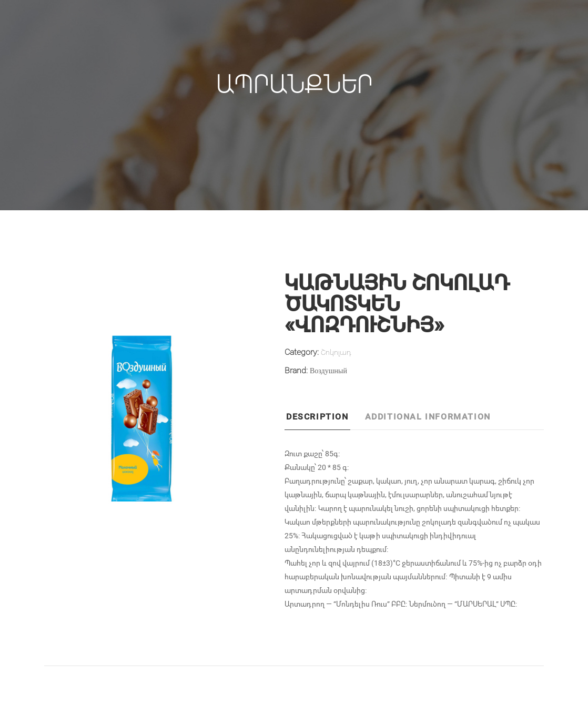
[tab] (324, 419)
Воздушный (328, 370)
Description (317, 416)
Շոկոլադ (336, 352)
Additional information (428, 416)
